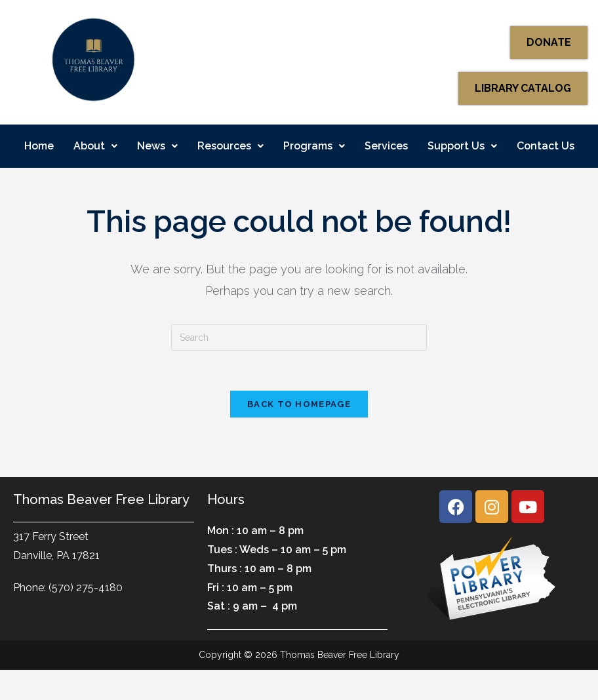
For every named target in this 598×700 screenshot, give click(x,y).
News (157, 146)
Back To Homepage (299, 404)
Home (39, 146)
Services (386, 146)
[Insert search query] (299, 338)
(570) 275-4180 (86, 588)
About (95, 146)
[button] (95, 146)
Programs (314, 146)
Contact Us (546, 146)
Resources (230, 146)
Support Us (462, 146)
